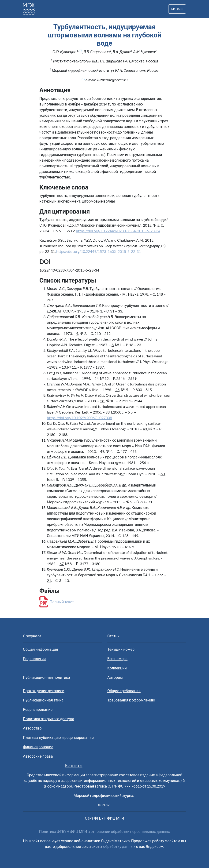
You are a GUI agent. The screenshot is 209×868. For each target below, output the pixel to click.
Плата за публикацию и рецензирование (58, 737)
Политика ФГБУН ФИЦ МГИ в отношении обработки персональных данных (105, 831)
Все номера (117, 659)
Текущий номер (121, 649)
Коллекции (117, 668)
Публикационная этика (43, 700)
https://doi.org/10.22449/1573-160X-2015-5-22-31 (99, 251)
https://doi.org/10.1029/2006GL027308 (79, 418)
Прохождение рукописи (44, 691)
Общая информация (41, 649)
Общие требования (124, 691)
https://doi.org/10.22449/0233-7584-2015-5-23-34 (118, 231)
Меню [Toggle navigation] (177, 9)
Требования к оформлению (131, 700)
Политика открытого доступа (49, 719)
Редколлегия (34, 659)
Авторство (32, 728)
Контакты (74, 765)
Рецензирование (38, 709)
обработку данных (119, 846)
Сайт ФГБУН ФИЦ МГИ (104, 818)
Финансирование (38, 747)
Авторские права (38, 756)
